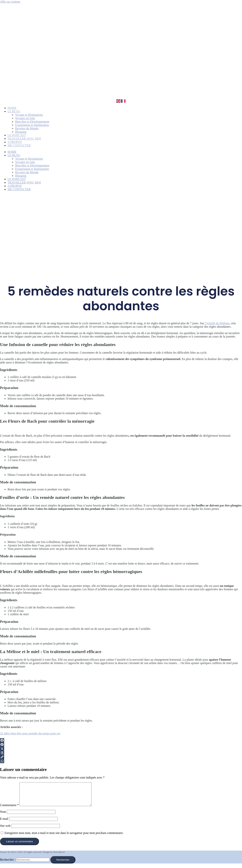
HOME (12, 108)
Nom (3, 816)
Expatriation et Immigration (32, 125)
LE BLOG (14, 111)
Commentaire (9, 810)
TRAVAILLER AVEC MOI (24, 139)
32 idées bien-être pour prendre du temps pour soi (30, 733)
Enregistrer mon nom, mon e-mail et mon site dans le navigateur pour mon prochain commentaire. (64, 837)
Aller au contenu (10, 2)
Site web (5, 830)
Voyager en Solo (25, 118)
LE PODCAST (17, 135)
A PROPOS (15, 142)
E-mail (4, 823)
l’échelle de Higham (217, 323)
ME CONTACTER (19, 145)
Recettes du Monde (27, 128)
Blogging (21, 132)
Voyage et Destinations (29, 115)
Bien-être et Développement (32, 122)
